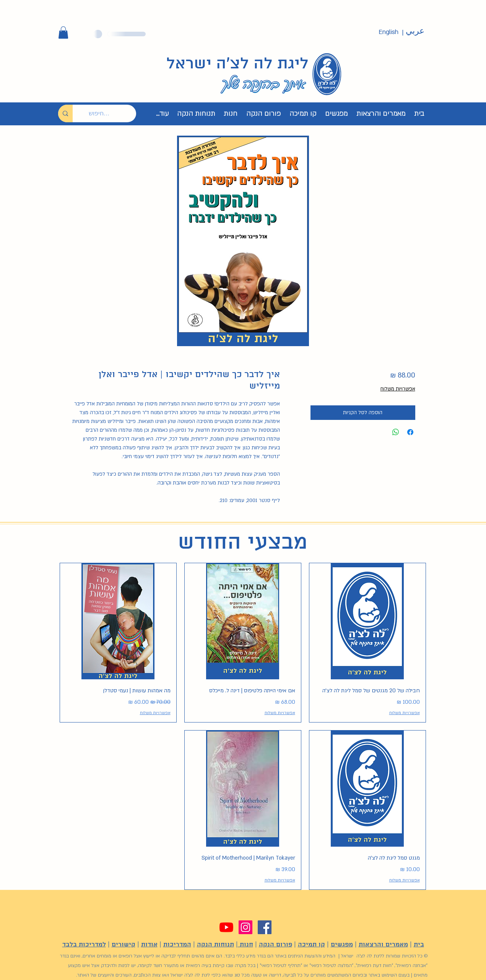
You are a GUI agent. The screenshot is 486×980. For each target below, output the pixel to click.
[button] (63, 32)
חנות (245, 945)
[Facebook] (265, 927)
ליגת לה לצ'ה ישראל (237, 64)
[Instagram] (245, 927)
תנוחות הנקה (215, 945)
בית (419, 945)
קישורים (124, 945)
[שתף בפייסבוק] (410, 432)
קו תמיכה (311, 945)
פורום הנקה (276, 945)
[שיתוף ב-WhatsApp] (396, 432)
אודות (149, 945)
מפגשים (342, 945)
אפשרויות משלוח (398, 389)
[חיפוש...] (110, 113)
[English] (388, 32)
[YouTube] (226, 927)
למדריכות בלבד (84, 945)
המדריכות (177, 945)
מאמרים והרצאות (383, 945)
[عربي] (415, 31)
